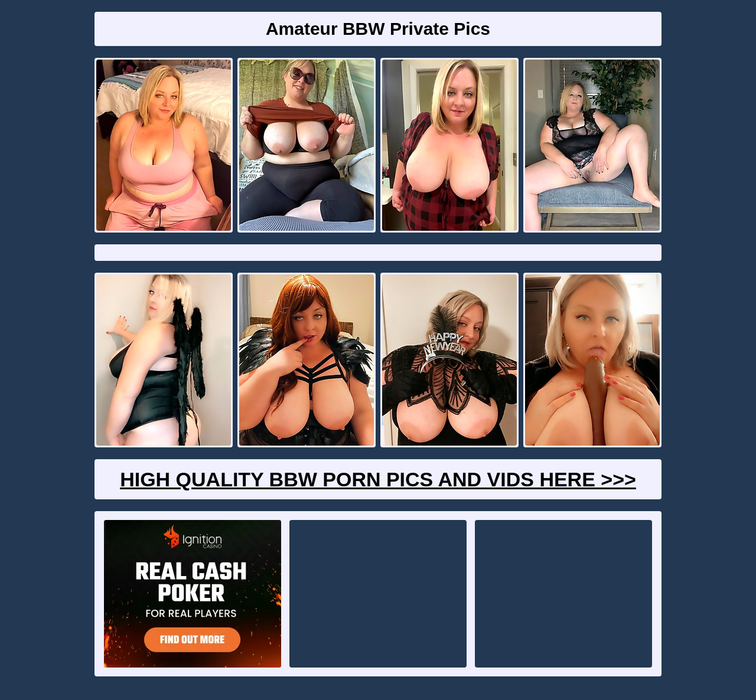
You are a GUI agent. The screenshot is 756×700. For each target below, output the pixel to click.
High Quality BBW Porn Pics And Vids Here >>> (378, 479)
